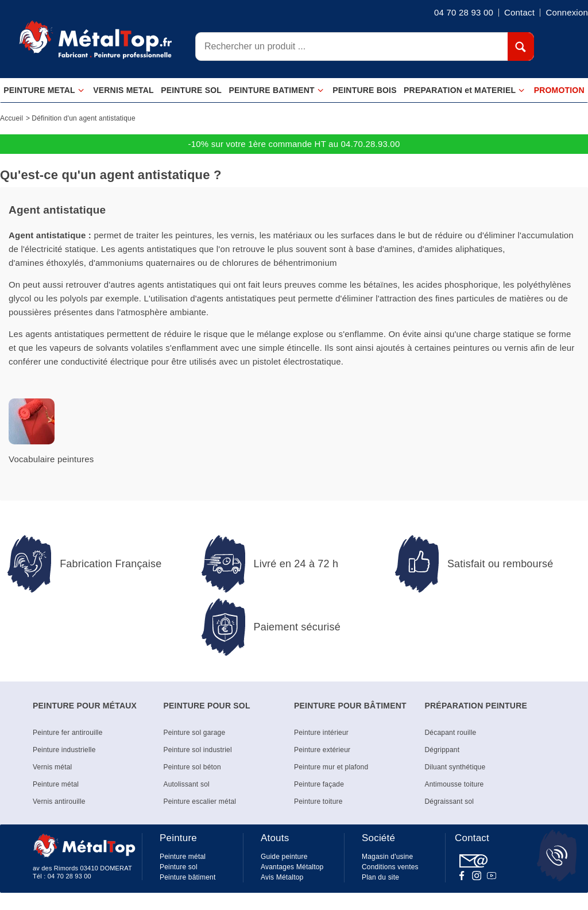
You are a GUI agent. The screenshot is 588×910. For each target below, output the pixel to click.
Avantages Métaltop (292, 867)
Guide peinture (284, 857)
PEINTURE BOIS (365, 90)
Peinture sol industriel (198, 750)
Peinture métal (56, 784)
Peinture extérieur (322, 750)
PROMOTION (559, 90)
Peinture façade (319, 784)
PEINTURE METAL (44, 90)
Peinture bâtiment (187, 877)
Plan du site (380, 877)
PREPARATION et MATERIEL (464, 90)
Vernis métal (52, 767)
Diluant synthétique (455, 767)
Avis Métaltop (282, 877)
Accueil (11, 118)
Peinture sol (179, 867)
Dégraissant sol (450, 801)
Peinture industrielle (64, 750)
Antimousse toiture (454, 784)
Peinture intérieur (321, 733)
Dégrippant (442, 750)
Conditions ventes (390, 867)
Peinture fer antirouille (68, 733)
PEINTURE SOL (191, 90)
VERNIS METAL (123, 90)
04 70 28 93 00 (69, 876)
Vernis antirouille (59, 801)
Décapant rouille (451, 733)
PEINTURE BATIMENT (276, 90)
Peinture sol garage (195, 733)
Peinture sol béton (192, 767)
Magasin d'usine (387, 857)
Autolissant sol (187, 784)
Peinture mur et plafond (331, 767)
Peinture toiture (318, 801)
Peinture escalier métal (200, 801)
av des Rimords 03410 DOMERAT (82, 868)
